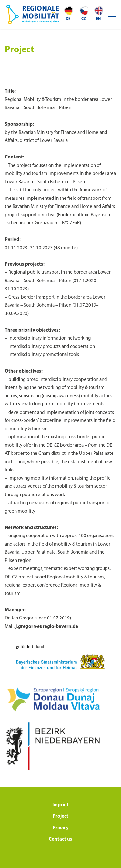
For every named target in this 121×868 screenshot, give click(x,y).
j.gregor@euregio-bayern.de (47, 627)
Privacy (61, 828)
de (68, 14)
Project (60, 817)
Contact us (60, 839)
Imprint (60, 805)
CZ (84, 14)
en (99, 14)
